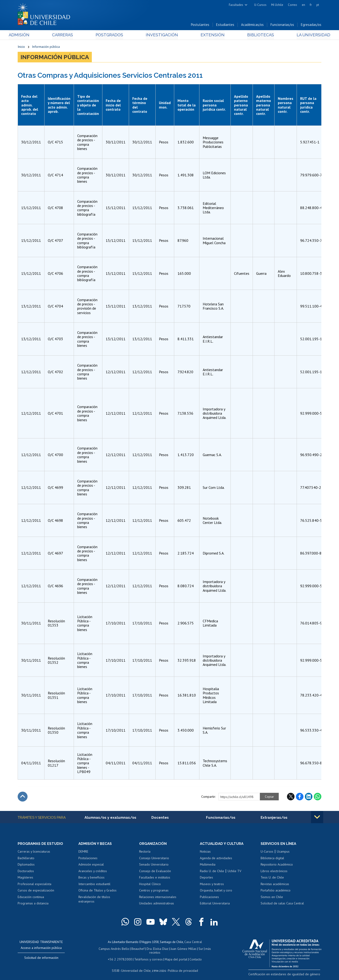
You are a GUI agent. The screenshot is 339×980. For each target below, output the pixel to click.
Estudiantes (225, 26)
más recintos (206, 950)
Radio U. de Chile (212, 872)
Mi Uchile (277, 5)
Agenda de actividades (216, 859)
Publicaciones (209, 898)
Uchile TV (234, 872)
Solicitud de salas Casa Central (282, 904)
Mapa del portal (174, 956)
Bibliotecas (254, 36)
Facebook (300, 797)
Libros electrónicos (274, 872)
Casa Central (193, 943)
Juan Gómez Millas (177, 950)
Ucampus (283, 853)
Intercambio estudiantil (94, 885)
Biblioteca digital (272, 859)
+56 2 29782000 (122, 956)
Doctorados (26, 872)
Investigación (162, 36)
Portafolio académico (276, 891)
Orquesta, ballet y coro (216, 891)
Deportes (206, 879)
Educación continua (31, 898)
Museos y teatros (212, 885)
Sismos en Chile (272, 898)
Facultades (236, 5)
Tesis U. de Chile (272, 879)
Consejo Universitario (154, 859)
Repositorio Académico (277, 866)
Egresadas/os (311, 26)
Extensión (209, 36)
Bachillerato (26, 859)
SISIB (118, 967)
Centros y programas (154, 891)
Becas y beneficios (91, 879)
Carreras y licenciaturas (34, 853)
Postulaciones (88, 859)
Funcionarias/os (282, 26)
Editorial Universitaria (215, 904)
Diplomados (26, 866)
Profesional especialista (34, 885)
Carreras (69, 36)
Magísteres (25, 879)
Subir (23, 797)
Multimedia (208, 866)
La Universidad (304, 36)
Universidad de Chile (137, 967)
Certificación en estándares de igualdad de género (288, 975)
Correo (293, 5)
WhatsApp (318, 797)
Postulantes (200, 26)
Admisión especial (91, 866)
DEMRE (83, 853)
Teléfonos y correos (148, 956)
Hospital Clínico (150, 885)
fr (311, 5)
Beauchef (133, 950)
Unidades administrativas (157, 904)
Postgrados (113, 36)
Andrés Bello (116, 950)
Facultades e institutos (155, 879)
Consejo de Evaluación (155, 872)
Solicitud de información (41, 959)
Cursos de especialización (36, 891)
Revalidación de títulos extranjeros (94, 900)
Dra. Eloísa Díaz (152, 950)
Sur (193, 950)
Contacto (192, 956)
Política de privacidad (181, 967)
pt (318, 5)
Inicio (21, 48)
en (303, 5)
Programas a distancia (33, 904)
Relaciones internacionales (158, 898)
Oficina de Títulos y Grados (97, 891)
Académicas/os (252, 26)
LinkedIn (309, 797)
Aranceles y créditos (93, 872)
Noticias (205, 853)
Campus (101, 950)
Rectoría (145, 853)
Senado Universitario (154, 866)
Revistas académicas (275, 885)
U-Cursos (260, 5)
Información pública (46, 48)
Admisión (28, 36)
